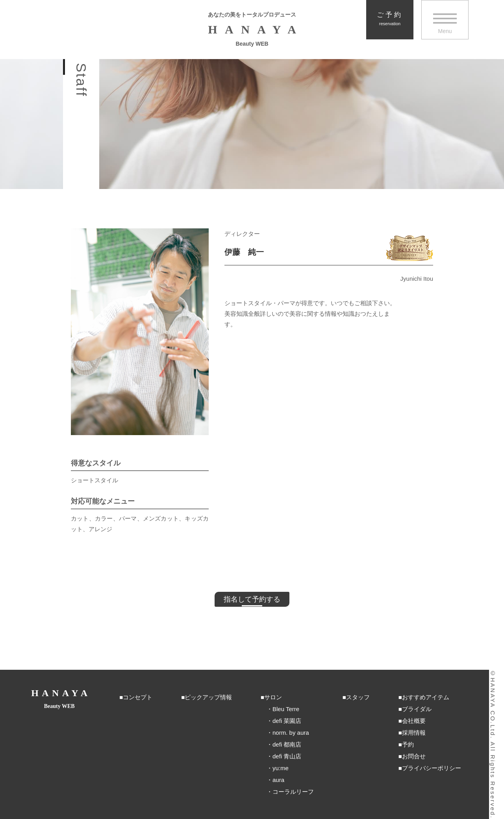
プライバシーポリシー (432, 768)
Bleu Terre (286, 709)
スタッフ (358, 697)
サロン (273, 697)
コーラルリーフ (293, 792)
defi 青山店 (287, 756)
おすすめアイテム (426, 697)
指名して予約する (252, 599)
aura (278, 780)
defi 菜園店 (287, 721)
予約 (408, 744)
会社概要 (414, 721)
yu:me (281, 768)
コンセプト (138, 697)
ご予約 (390, 19)
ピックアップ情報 (208, 697)
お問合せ (414, 756)
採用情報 (414, 733)
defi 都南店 (287, 744)
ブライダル (417, 709)
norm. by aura (291, 733)
